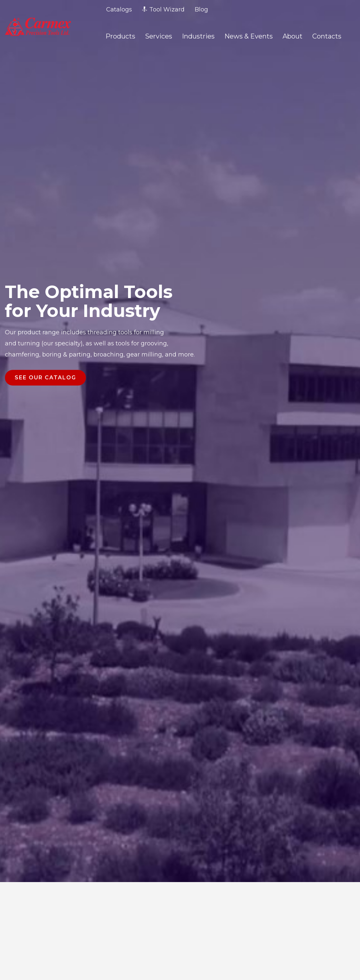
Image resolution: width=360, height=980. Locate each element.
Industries (198, 36)
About (293, 36)
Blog (201, 9)
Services (159, 36)
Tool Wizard (163, 9)
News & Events (249, 36)
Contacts (327, 36)
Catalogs (119, 9)
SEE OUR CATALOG (45, 378)
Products (120, 36)
